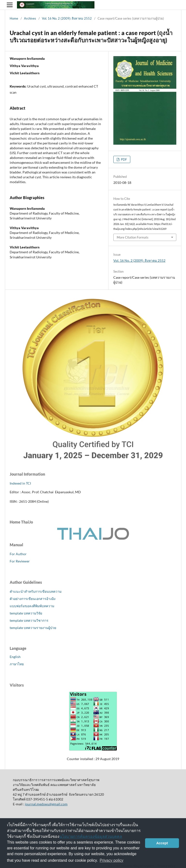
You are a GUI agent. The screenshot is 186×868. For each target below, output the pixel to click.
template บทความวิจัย (26, 613)
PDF (124, 159)
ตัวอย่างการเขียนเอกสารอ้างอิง (33, 599)
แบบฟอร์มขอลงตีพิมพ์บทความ (32, 606)
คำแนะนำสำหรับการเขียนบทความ (36, 591)
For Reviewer (20, 561)
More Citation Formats (133, 237)
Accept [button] (162, 843)
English (15, 657)
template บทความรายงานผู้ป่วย (33, 628)
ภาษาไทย (17, 664)
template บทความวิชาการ (29, 620)
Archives (30, 18)
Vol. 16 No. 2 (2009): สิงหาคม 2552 (67, 18)
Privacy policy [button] (112, 860)
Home (14, 18)
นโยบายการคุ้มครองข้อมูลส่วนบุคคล (91, 836)
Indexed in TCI (20, 483)
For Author (18, 554)
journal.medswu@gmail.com (46, 804)
